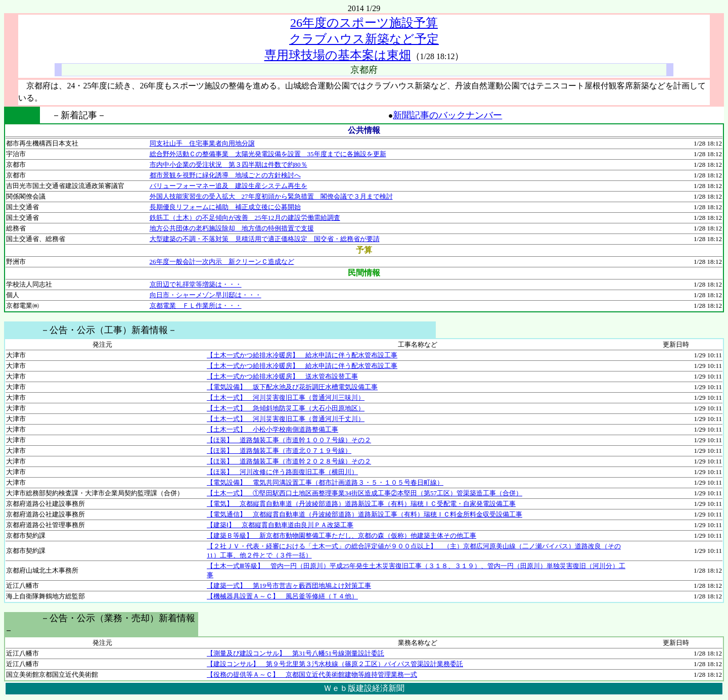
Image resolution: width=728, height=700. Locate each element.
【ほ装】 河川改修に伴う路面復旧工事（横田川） (282, 472)
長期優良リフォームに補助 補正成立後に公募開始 (225, 207)
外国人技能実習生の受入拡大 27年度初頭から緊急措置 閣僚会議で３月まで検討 (271, 196)
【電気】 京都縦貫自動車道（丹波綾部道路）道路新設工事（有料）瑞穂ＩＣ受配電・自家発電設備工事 (361, 504)
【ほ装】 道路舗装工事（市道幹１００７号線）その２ (289, 440)
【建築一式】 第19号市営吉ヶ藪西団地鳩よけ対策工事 (289, 586)
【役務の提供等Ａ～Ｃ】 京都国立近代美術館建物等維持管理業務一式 (312, 674)
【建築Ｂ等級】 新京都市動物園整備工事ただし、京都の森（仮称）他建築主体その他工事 (342, 535)
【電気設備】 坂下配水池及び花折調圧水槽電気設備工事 (292, 387)
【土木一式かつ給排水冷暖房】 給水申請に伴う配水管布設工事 (302, 355)
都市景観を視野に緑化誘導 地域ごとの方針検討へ (225, 175)
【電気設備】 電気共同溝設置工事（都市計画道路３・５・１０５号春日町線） (325, 482)
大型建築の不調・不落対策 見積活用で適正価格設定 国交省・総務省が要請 (265, 239)
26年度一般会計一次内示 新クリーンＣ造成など (222, 262)
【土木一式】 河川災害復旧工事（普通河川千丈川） (286, 419)
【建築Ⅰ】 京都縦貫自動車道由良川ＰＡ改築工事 (280, 525)
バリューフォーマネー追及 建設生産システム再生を (229, 186)
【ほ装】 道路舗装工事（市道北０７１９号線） (279, 451)
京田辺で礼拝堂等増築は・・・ (196, 284)
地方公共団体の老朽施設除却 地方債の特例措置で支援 (232, 228)
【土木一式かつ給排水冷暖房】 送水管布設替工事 (282, 376)
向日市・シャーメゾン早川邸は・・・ (206, 295)
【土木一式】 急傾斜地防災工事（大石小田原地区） (286, 408)
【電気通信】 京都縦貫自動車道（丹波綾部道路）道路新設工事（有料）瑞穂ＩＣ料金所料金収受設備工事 (365, 514)
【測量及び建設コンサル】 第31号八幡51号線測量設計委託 (295, 653)
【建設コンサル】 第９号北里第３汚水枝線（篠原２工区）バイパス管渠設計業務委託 (335, 664)
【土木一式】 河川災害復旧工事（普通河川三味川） (286, 398)
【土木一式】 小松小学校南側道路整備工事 (272, 429)
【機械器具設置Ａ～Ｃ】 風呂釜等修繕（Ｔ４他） (282, 596)
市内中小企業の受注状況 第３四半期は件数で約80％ (229, 165)
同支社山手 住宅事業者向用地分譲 (202, 143)
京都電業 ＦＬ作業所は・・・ (196, 306)
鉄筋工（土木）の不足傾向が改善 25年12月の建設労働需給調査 (245, 218)
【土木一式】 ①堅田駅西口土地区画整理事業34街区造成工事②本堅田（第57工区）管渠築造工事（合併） (365, 493)
